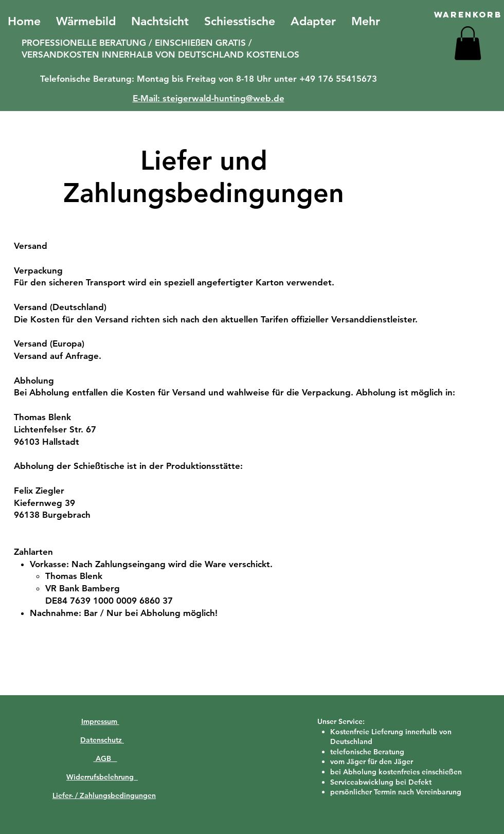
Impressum (100, 721)
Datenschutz (102, 740)
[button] (468, 43)
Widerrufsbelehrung (102, 777)
